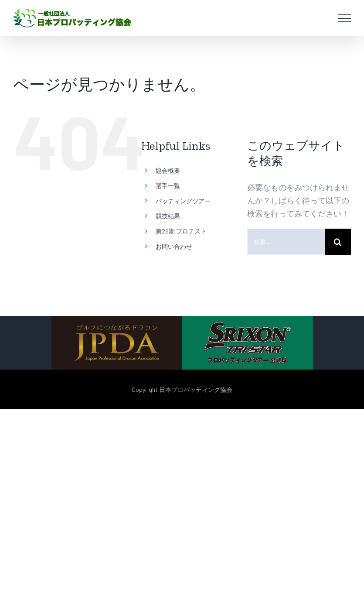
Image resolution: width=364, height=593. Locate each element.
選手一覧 (168, 186)
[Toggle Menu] (345, 18)
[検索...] (286, 242)
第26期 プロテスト (181, 231)
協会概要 (168, 170)
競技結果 (168, 216)
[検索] (338, 242)
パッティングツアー (183, 201)
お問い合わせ (174, 246)
